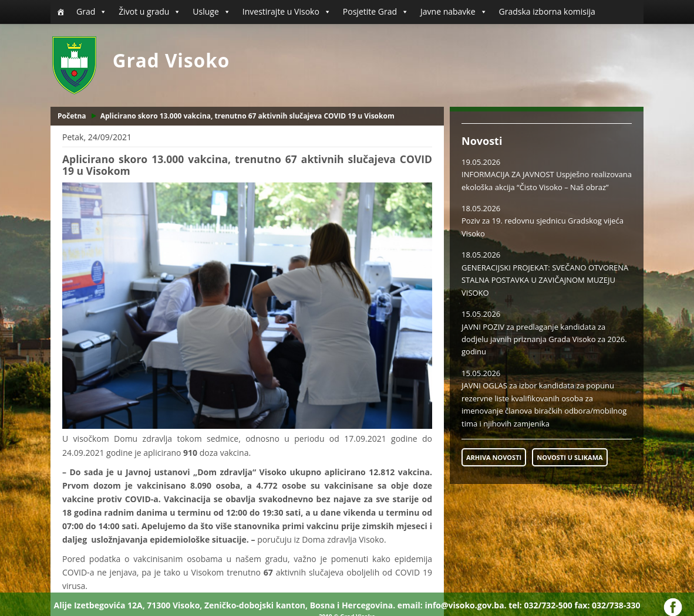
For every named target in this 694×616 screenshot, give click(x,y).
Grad (92, 12)
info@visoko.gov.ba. (465, 605)
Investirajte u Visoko (287, 12)
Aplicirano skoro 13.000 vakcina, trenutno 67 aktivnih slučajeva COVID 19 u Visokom (247, 116)
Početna (72, 116)
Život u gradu (150, 12)
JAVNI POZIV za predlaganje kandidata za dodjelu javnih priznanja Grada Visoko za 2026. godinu (544, 339)
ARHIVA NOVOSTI (494, 457)
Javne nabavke (454, 12)
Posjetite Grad (376, 12)
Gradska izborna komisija (547, 11)
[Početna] (60, 12)
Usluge (211, 12)
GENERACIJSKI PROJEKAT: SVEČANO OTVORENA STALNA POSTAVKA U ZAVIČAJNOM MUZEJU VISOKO (545, 280)
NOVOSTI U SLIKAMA (570, 457)
